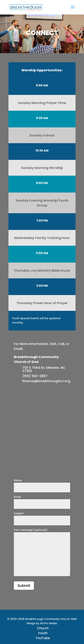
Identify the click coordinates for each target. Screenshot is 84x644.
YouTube (43, 638)
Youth (43, 633)
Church (43, 628)
